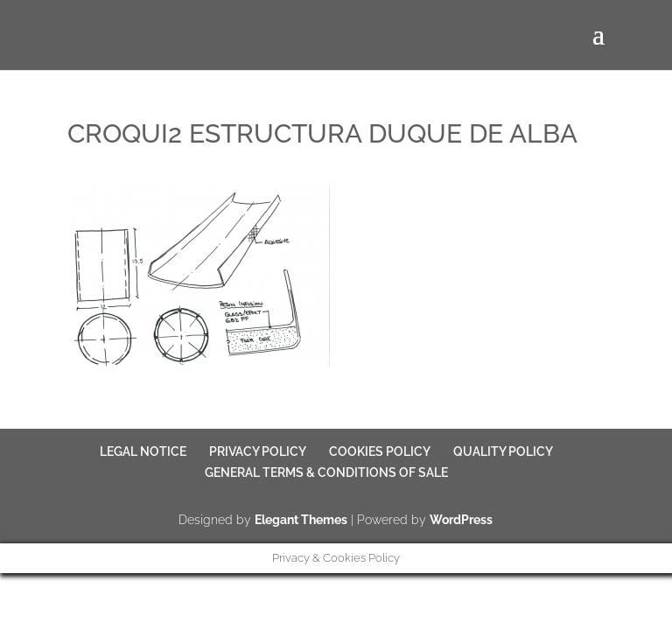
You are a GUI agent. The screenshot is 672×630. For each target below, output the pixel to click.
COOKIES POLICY (380, 451)
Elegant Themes (301, 520)
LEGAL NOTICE (143, 451)
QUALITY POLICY (503, 451)
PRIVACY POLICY (258, 451)
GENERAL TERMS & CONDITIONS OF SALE (326, 472)
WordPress (461, 520)
